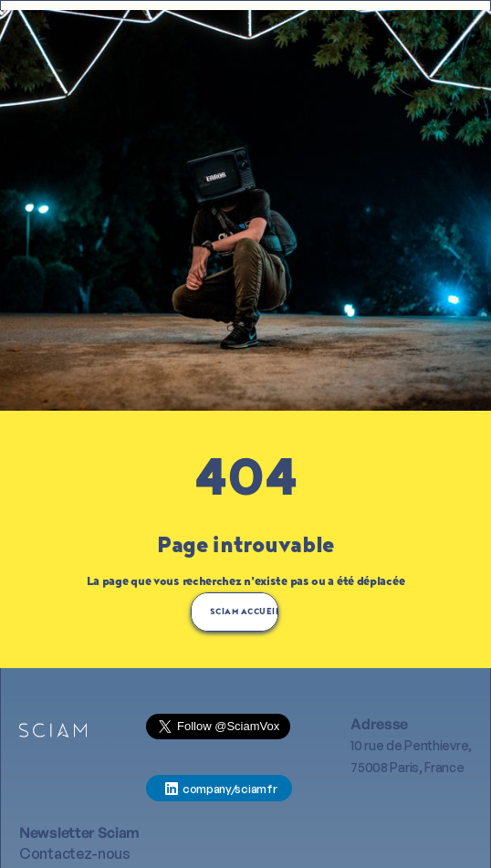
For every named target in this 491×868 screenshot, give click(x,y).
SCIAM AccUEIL (244, 612)
